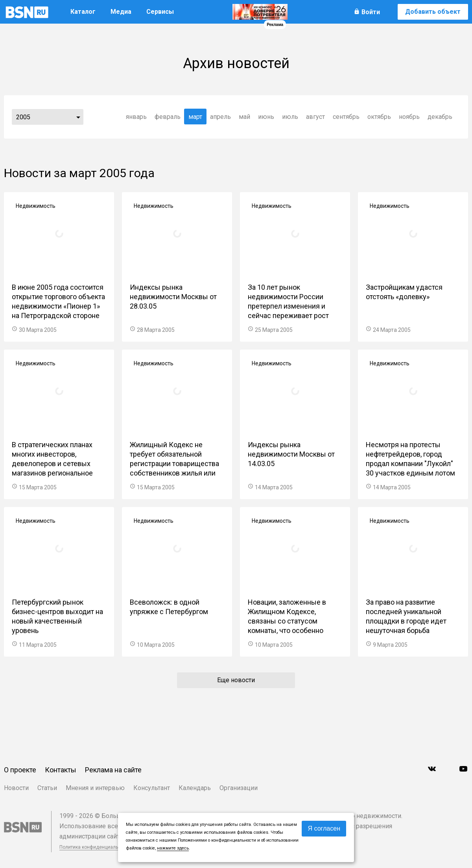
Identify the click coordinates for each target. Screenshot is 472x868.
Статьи (47, 788)
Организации (239, 788)
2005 (23, 117)
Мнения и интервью (95, 788)
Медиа (121, 12)
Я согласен (324, 828)
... (78, 117)
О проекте (20, 770)
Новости (16, 788)
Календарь (195, 788)
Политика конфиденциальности (95, 847)
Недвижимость (36, 206)
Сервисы (160, 12)
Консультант (152, 788)
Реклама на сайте (113, 770)
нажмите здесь (173, 848)
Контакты (61, 770)
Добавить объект (433, 12)
